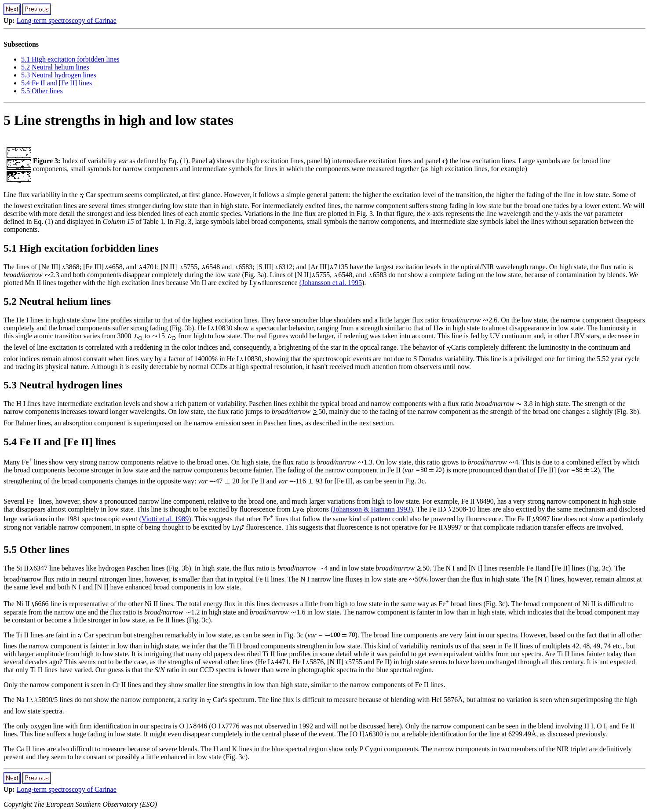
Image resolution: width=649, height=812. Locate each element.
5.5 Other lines (42, 91)
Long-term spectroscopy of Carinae (67, 20)
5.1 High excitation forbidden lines (70, 59)
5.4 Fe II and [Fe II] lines (57, 83)
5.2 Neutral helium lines (55, 67)
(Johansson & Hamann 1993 (371, 509)
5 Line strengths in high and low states (118, 120)
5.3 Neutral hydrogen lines (59, 75)
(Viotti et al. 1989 (164, 519)
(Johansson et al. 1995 (331, 283)
